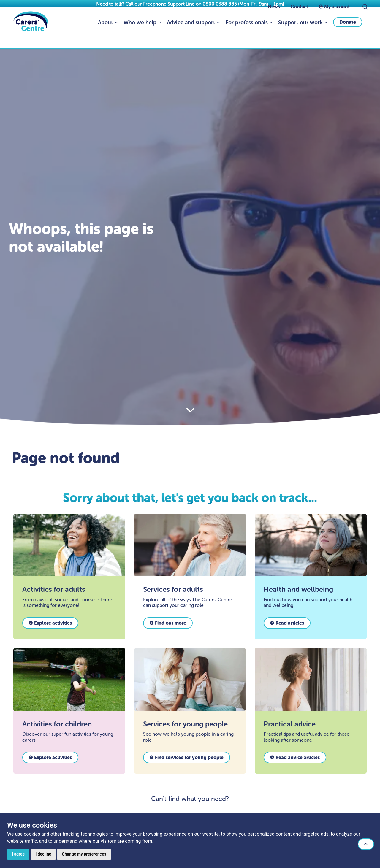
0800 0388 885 (220, 4)
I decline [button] (43, 854)
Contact (299, 21)
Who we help (140, 37)
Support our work (300, 37)
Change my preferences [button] (84, 854)
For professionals (247, 37)
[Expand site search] (365, 21)
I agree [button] (18, 854)
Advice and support (191, 37)
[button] (366, 844)
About (106, 37)
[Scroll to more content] (190, 410)
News (274, 21)
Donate (348, 36)
